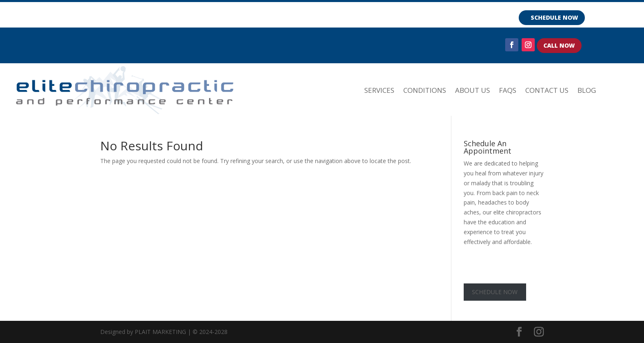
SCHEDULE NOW (554, 17)
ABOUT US (473, 90)
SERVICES (379, 90)
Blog (587, 90)
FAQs (508, 90)
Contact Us (547, 90)
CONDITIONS (425, 90)
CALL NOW (559, 45)
